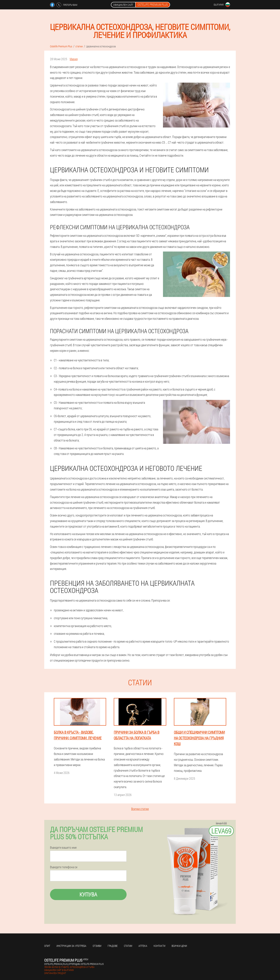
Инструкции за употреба (71, 946)
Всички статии (140, 809)
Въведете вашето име (63, 848)
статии (128, 946)
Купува (88, 894)
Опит (47, 946)
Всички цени (179, 946)
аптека (143, 946)
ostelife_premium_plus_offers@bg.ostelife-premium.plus (74, 964)
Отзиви (97, 946)
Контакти (159, 946)
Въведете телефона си (64, 867)
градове (113, 946)
